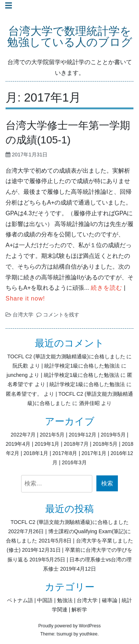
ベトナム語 (20, 600)
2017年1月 (94, 453)
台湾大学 (23, 315)
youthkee (88, 634)
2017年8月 (65, 453)
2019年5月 (113, 435)
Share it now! (25, 298)
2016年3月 (74, 462)
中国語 (45, 600)
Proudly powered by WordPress (69, 626)
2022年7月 (23, 435)
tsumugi (64, 634)
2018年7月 (76, 444)
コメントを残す (61, 315)
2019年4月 (18, 444)
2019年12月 (83, 435)
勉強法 (65, 600)
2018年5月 (105, 444)
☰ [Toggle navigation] (9, 6)
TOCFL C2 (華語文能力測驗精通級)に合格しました (66, 356)
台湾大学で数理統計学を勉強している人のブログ (70, 37)
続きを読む (107, 288)
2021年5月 (52, 435)
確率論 (110, 600)
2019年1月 (47, 444)
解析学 (79, 610)
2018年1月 (36, 453)
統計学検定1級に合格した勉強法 (82, 366)
